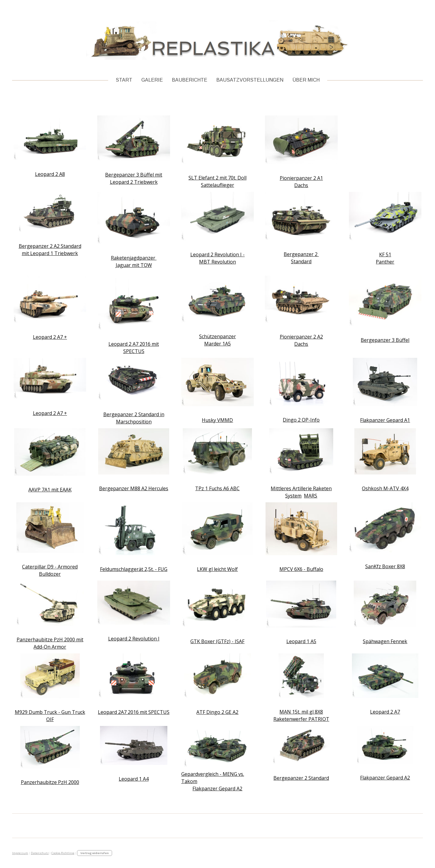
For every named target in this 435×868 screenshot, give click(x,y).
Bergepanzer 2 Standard (301, 778)
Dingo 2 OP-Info (301, 420)
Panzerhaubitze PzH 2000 (50, 782)
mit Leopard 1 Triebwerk (50, 253)
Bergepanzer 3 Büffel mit (134, 175)
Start (124, 80)
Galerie (152, 80)
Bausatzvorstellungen (250, 80)
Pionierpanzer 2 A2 (301, 337)
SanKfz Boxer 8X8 (385, 566)
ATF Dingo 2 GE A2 (217, 712)
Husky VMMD (217, 420)
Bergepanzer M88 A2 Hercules (134, 488)
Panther (385, 262)
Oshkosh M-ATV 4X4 (385, 488)
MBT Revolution (217, 262)
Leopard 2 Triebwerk (134, 182)
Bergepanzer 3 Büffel (385, 340)
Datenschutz (40, 853)
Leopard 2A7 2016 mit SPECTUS (134, 712)
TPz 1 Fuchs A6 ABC (217, 488)
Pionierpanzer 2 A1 (301, 178)
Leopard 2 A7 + (50, 337)
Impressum (20, 853)
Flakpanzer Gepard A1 (385, 420)
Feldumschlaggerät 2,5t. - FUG (134, 569)
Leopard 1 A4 (134, 779)
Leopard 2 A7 (385, 712)
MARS (311, 496)
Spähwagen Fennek (385, 641)
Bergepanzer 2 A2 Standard (50, 246)
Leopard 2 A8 (50, 174)
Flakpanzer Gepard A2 (217, 789)
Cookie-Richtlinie (63, 853)
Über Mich (306, 80)
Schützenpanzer (217, 336)
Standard (301, 261)
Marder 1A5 (217, 344)
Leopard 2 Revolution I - (217, 254)
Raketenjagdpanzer (134, 258)
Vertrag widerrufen (95, 853)
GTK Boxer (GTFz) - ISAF (217, 641)
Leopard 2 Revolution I (134, 639)
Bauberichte (190, 80)
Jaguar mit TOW (134, 265)
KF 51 (385, 254)
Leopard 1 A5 (301, 641)
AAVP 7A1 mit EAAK (50, 490)
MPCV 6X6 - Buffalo (301, 569)
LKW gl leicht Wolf (217, 569)
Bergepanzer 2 (301, 254)
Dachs (301, 185)
